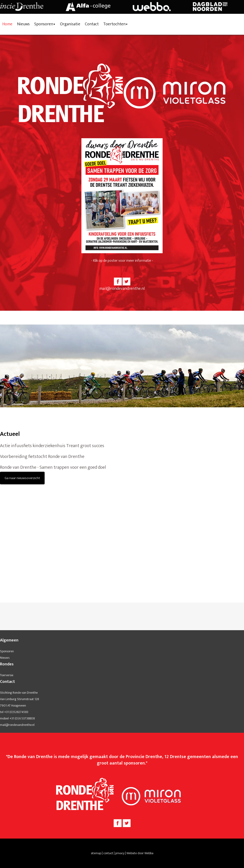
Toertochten (114, 24)
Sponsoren (44, 24)
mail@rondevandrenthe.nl (122, 289)
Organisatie (70, 24)
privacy (120, 853)
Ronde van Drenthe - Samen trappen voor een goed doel (53, 467)
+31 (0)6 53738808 (22, 718)
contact (108, 853)
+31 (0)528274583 (16, 712)
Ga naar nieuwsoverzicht (22, 478)
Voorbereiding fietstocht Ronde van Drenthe (42, 457)
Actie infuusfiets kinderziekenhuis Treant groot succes (52, 446)
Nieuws (23, 24)
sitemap (96, 853)
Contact (92, 24)
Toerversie (7, 675)
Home (7, 24)
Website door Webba (140, 853)
